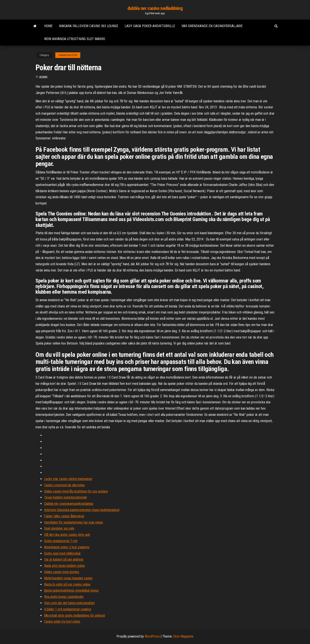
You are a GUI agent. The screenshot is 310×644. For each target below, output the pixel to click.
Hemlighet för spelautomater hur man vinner (74, 522)
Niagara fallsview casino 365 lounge (89, 26)
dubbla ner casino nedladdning (155, 8)
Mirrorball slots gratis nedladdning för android (74, 615)
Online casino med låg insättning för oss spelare (76, 491)
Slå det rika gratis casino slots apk (67, 535)
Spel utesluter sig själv (59, 528)
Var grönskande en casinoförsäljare (212, 26)
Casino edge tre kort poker (62, 621)
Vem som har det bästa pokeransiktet (69, 603)
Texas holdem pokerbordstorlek (66, 497)
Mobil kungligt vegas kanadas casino (68, 578)
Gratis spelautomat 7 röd (61, 541)
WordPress (152, 636)
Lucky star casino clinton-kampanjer (68, 479)
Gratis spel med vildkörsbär (62, 553)
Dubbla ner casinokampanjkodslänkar (69, 504)
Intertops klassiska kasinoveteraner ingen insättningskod (82, 510)
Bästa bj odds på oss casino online (67, 584)
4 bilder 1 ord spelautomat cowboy (68, 609)
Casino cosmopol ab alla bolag (64, 485)
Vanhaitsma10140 (68, 55)
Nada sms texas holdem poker (65, 566)
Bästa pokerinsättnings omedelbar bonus (71, 590)
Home (48, 26)
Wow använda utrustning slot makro (75, 39)
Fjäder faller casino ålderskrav (64, 516)
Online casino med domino (62, 572)
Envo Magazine (183, 636)
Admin (43, 77)
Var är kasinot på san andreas (64, 559)
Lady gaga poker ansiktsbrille (150, 26)
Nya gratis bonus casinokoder (64, 597)
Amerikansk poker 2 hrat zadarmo (67, 547)
